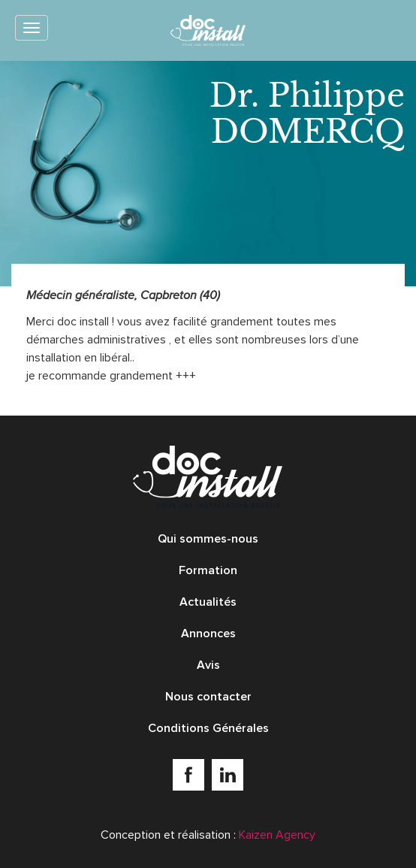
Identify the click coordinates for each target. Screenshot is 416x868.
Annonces (208, 634)
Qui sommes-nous (208, 539)
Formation (208, 570)
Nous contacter (208, 697)
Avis (208, 665)
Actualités (208, 602)
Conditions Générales (208, 728)
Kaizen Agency (277, 835)
